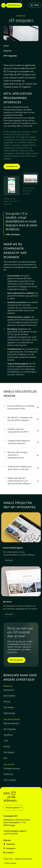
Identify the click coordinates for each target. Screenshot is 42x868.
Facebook (9, 844)
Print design (8, 708)
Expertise (7, 51)
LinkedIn (9, 852)
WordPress (8, 737)
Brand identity (9, 697)
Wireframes (8, 777)
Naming (7, 703)
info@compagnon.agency (15, 831)
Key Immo (7, 604)
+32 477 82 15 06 (10, 833)
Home (6, 46)
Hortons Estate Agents (13, 549)
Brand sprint (9, 691)
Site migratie (9, 754)
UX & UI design (10, 783)
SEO (5, 760)
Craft (6, 743)
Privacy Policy (8, 859)
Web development (11, 725)
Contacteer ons (12, 166)
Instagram (9, 848)
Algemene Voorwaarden (23, 859)
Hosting (7, 748)
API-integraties (10, 731)
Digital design (9, 714)
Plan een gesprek (16, 660)
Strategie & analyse (12, 771)
